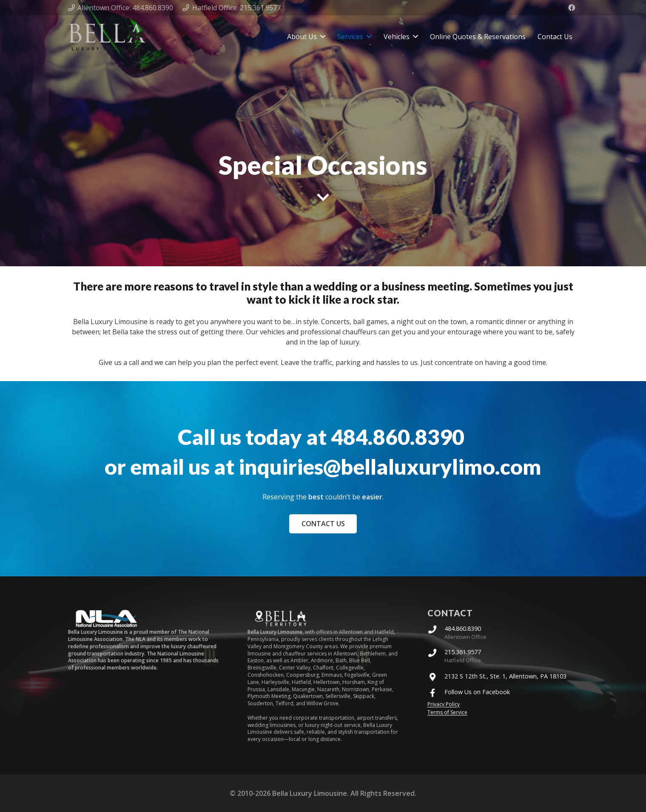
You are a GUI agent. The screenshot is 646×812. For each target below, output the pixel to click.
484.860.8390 (400, 437)
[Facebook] (572, 8)
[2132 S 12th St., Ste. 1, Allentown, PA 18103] (436, 677)
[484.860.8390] (436, 629)
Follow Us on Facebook (477, 692)
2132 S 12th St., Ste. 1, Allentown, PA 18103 (505, 676)
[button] (323, 36)
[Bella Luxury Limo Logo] (107, 37)
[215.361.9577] (436, 652)
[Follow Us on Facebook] (436, 692)
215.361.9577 (463, 652)
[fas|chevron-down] (323, 197)
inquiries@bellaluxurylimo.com (390, 467)
